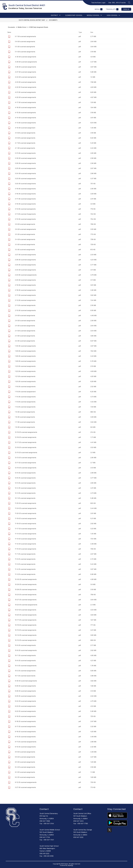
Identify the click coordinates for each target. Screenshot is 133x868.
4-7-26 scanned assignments (25, 143)
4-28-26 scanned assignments (25, 67)
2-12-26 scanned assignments (25, 300)
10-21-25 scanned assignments (26, 610)
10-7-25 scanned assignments (25, 655)
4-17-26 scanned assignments (25, 102)
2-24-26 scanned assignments (25, 270)
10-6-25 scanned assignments (25, 661)
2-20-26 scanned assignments (25, 280)
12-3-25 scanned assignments (25, 493)
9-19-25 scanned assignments (25, 716)
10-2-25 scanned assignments (25, 671)
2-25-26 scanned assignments (25, 265)
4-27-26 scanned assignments (25, 72)
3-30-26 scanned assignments (25, 158)
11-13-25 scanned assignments (25, 539)
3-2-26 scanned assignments (25, 250)
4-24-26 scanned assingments (26, 77)
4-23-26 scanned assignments (25, 82)
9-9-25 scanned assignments (25, 752)
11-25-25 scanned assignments (26, 503)
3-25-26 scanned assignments (25, 168)
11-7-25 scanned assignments (25, 554)
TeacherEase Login (98, 3)
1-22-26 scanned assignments (25, 371)
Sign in (126, 9)
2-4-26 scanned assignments (25, 331)
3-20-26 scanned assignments (25, 184)
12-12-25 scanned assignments (26, 458)
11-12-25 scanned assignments (25, 544)
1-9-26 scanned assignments (25, 412)
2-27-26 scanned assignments (25, 255)
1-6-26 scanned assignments (25, 427)
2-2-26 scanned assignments (25, 341)
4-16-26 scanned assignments (25, 107)
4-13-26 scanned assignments (25, 123)
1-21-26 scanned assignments (25, 376)
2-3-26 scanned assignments (25, 336)
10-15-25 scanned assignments (26, 630)
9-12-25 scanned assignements (26, 782)
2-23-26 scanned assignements (26, 275)
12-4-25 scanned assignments (25, 488)
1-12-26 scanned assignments (25, 407)
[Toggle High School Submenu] (119, 15)
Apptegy (71, 865)
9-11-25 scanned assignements (26, 742)
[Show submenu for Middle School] (93, 15)
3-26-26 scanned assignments (25, 163)
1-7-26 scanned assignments (25, 422)
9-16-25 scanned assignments (25, 732)
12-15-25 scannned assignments (26, 452)
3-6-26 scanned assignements (25, 229)
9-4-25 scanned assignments (25, 767)
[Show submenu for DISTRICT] (54, 15)
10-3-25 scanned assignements (26, 666)
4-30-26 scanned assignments (26, 57)
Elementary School (74, 15)
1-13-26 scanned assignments (25, 402)
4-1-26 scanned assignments (25, 148)
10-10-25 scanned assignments (26, 640)
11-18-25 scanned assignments (26, 524)
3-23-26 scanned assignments (25, 179)
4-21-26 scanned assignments (25, 92)
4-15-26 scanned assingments (25, 113)
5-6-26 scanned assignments (25, 42)
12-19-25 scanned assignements (26, 432)
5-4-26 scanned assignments (25, 52)
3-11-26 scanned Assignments (25, 214)
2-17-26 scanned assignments (25, 295)
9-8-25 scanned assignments (25, 757)
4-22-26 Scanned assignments (26, 87)
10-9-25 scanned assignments (25, 645)
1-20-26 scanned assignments (25, 381)
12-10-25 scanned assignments (26, 468)
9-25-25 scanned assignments (25, 696)
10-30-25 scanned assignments (26, 579)
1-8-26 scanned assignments (25, 417)
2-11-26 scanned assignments (25, 305)
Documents (53, 20)
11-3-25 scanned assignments (25, 574)
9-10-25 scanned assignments (25, 747)
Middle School (22, 27)
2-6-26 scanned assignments (25, 321)
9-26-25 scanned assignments (25, 691)
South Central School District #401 (32, 20)
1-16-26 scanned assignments (25, 387)
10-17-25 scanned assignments (26, 620)
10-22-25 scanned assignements (26, 605)
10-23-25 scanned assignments (26, 595)
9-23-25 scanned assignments (25, 706)
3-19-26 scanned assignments (25, 189)
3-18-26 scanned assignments (25, 194)
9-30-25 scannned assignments (26, 681)
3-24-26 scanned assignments (25, 173)
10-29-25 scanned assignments (26, 584)
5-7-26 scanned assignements (25, 36)
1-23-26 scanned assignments (25, 366)
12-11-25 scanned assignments (25, 463)
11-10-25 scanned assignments (26, 549)
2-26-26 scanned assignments (25, 260)
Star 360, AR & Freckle (117, 3)
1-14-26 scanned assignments (25, 397)
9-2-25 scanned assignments (25, 777)
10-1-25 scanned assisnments (25, 676)
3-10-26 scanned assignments (25, 219)
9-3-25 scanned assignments (25, 772)
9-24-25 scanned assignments (25, 701)
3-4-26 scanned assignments (25, 239)
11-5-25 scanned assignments (25, 564)
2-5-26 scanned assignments (25, 326)
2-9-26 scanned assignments (25, 316)
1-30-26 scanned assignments (25, 346)
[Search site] (129, 3)
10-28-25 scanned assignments (26, 589)
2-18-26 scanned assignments (25, 290)
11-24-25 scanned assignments (26, 508)
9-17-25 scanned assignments (25, 726)
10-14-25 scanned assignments (26, 635)
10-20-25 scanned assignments (26, 615)
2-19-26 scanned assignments (25, 285)
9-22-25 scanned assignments (25, 711)
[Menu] (98, 9)
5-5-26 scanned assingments (25, 47)
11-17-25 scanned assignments (26, 529)
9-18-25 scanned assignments (25, 721)
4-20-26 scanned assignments (25, 97)
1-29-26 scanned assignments (25, 351)
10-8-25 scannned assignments (26, 650)
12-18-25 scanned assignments (26, 437)
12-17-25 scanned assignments (26, 442)
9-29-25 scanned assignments (25, 686)
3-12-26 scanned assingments (25, 209)
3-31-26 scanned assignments (25, 153)
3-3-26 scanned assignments (25, 244)
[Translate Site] (112, 9)
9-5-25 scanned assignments (25, 762)
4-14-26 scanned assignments (25, 118)
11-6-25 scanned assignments (25, 559)
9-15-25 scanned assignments (25, 737)
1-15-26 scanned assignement (25, 392)
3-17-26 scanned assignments (25, 199)
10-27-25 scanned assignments (26, 600)
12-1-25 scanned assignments (25, 498)
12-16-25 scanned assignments (26, 447)
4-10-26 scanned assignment (25, 128)
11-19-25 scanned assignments (26, 518)
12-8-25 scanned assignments (25, 478)
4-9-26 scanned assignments (25, 133)
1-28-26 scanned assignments (25, 356)
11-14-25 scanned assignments (26, 534)
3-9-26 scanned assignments (25, 224)
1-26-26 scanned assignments (25, 361)
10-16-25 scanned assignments (26, 625)
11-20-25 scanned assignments (26, 513)
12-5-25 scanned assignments (25, 483)
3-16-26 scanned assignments (25, 204)
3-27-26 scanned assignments (25, 787)
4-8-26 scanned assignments (25, 138)
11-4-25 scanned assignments (25, 569)
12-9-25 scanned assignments (25, 473)
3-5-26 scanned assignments (25, 234)
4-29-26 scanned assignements (26, 62)
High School (112, 15)
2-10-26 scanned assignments (25, 310)
